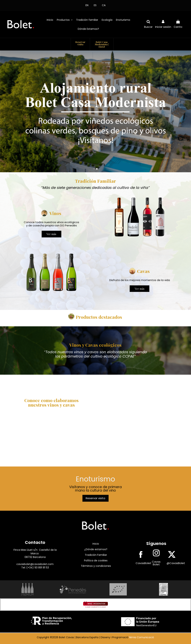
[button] (65, 20)
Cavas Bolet (156, 563)
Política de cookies (96, 560)
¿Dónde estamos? (96, 549)
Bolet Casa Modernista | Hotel (102, 44)
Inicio (96, 544)
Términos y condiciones (96, 566)
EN (87, 5)
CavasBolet (143, 563)
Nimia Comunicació (142, 637)
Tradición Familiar (96, 555)
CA (104, 5)
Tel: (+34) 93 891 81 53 (35, 568)
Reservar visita (80, 43)
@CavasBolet (176, 563)
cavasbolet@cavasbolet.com (35, 564)
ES (95, 5)
